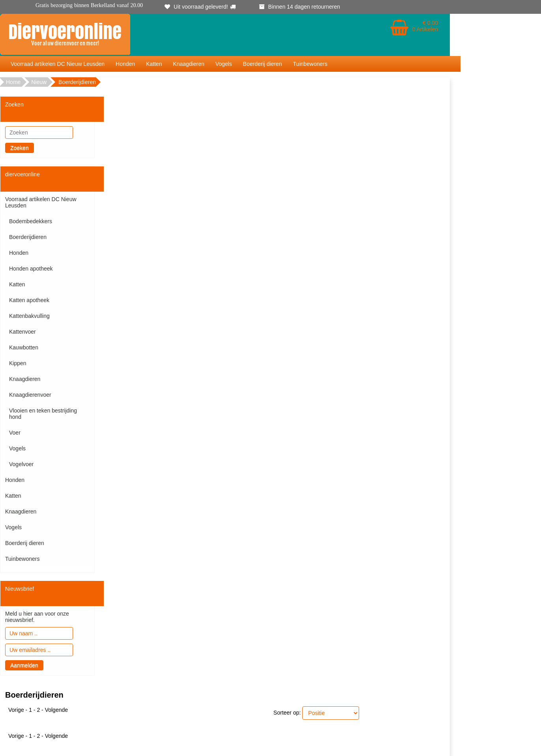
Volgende (56, 710)
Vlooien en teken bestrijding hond (43, 414)
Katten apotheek (29, 300)
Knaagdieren (188, 64)
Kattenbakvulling (29, 316)
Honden (125, 64)
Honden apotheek (31, 269)
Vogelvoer (21, 464)
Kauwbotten (24, 347)
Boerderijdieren (28, 237)
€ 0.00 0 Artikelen (425, 26)
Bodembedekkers (31, 221)
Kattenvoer (22, 332)
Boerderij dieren (263, 64)
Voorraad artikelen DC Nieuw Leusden (58, 64)
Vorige (16, 710)
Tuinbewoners (310, 64)
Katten (154, 64)
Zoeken (20, 148)
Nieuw (39, 82)
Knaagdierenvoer (30, 395)
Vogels (224, 64)
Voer (15, 433)
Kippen (18, 363)
